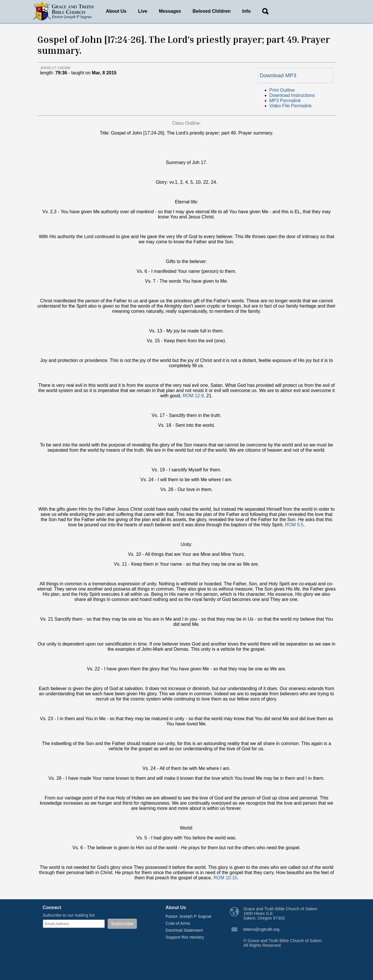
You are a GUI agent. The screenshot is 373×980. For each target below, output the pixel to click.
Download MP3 (278, 75)
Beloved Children (212, 11)
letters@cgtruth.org (261, 929)
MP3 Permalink (285, 101)
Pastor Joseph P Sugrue (189, 916)
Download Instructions (292, 95)
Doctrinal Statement (184, 930)
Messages (170, 11)
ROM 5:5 (294, 525)
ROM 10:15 (225, 878)
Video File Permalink (291, 106)
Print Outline (282, 90)
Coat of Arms (178, 923)
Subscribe (122, 924)
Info (246, 11)
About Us (116, 11)
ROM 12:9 (193, 396)
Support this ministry (185, 937)
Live (143, 11)
